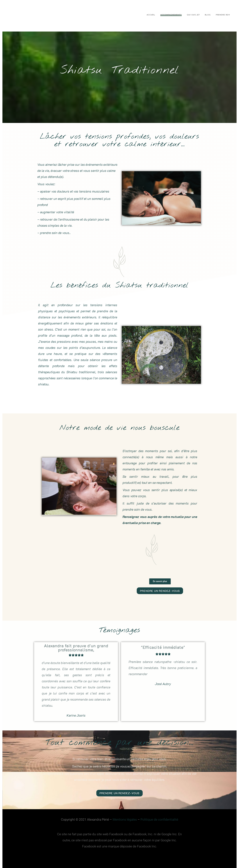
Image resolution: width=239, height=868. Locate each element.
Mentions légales (125, 819)
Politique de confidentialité (159, 819)
